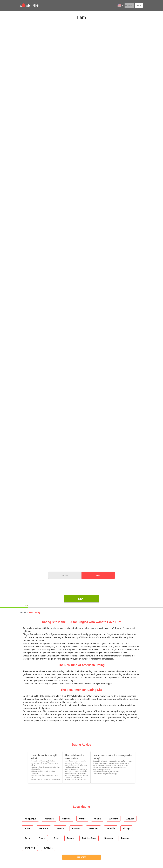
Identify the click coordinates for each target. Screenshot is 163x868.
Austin (27, 828)
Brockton (105, 838)
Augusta (126, 819)
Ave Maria (43, 828)
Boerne (41, 838)
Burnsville (47, 848)
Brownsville (30, 848)
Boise (55, 838)
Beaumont (91, 828)
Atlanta (95, 819)
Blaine (27, 838)
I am (81, 17)
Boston (68, 838)
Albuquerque (30, 819)
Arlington (65, 819)
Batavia (59, 828)
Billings (122, 828)
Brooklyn (121, 838)
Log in (139, 5)
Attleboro (110, 819)
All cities (81, 857)
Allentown (48, 819)
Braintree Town (86, 838)
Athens (80, 819)
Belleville (107, 828)
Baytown (74, 828)
